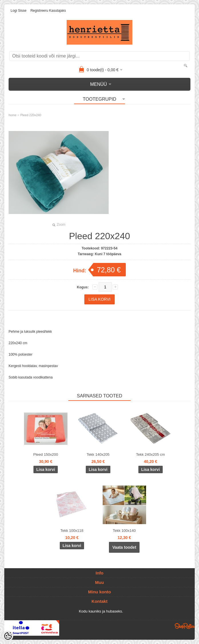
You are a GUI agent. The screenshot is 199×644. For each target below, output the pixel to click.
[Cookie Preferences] (8, 636)
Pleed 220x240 (31, 115)
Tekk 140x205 (98, 454)
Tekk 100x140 (124, 531)
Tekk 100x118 (72, 531)
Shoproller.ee (185, 626)
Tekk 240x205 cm (151, 454)
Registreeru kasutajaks (48, 11)
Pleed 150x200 (46, 454)
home (13, 115)
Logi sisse (18, 11)
